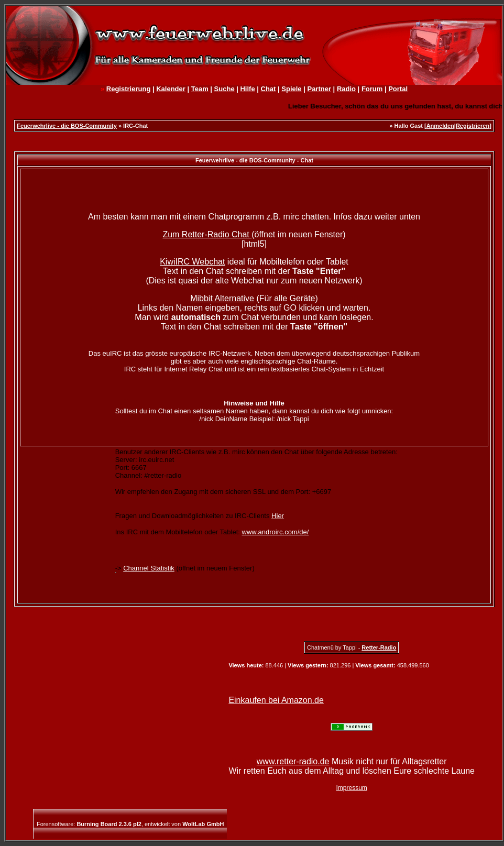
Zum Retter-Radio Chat (207, 234)
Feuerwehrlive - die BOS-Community (67, 126)
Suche (224, 89)
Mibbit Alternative (222, 298)
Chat (269, 89)
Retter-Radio (379, 647)
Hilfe (247, 89)
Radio (346, 89)
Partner (319, 89)
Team (200, 89)
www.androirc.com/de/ (276, 532)
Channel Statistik (149, 568)
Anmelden (440, 126)
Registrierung (129, 89)
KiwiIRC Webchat (192, 262)
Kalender (171, 89)
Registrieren (473, 126)
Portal (398, 89)
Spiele (291, 89)
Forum (372, 89)
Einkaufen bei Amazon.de (276, 700)
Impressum (352, 788)
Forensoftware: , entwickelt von (130, 824)
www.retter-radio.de (293, 761)
